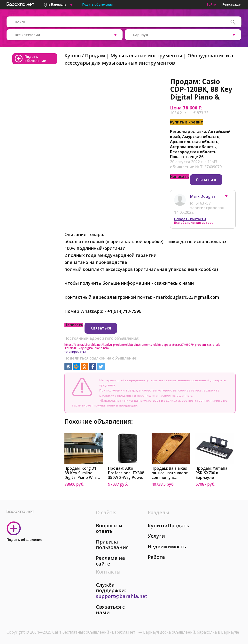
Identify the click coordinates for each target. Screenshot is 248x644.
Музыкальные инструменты (146, 56)
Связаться (206, 180)
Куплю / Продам (85, 56)
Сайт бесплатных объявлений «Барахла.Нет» (95, 632)
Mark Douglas (203, 196)
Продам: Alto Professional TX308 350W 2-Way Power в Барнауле (126, 473)
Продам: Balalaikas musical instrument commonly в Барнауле (170, 473)
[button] (229, 197)
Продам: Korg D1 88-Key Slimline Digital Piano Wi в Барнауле (81, 473)
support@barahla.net (122, 596)
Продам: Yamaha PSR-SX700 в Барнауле (211, 473)
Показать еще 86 (187, 157)
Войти (212, 4)
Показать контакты (190, 219)
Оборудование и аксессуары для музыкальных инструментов (149, 59)
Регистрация (232, 4)
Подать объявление (97, 4)
